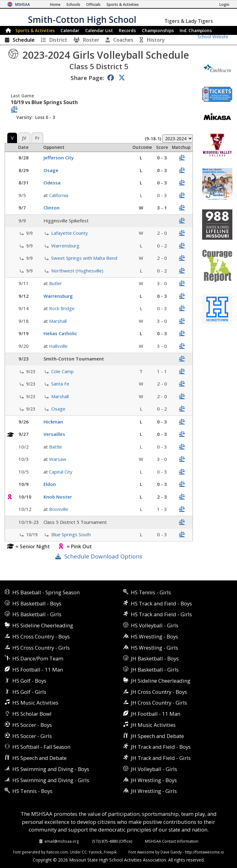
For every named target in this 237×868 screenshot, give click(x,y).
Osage (51, 170)
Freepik (110, 852)
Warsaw (58, 459)
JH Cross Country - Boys (159, 692)
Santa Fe (60, 384)
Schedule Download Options (103, 556)
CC (84, 852)
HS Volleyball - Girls (155, 625)
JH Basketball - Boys (155, 658)
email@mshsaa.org (62, 841)
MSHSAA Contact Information (172, 841)
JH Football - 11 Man (156, 714)
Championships (158, 30)
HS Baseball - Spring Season (46, 592)
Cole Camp (62, 371)
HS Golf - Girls (29, 692)
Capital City (61, 472)
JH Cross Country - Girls (159, 703)
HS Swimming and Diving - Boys (51, 769)
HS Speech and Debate (39, 758)
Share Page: (87, 78)
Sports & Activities (35, 30)
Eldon (50, 484)
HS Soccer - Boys (32, 725)
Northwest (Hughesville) (77, 271)
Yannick (95, 852)
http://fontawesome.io (204, 852)
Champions (196, 30)
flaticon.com (57, 852)
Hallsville (58, 346)
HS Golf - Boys (29, 681)
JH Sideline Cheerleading (161, 681)
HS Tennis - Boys (32, 791)
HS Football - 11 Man (38, 670)
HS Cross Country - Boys (41, 636)
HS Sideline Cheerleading (43, 625)
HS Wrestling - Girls (154, 648)
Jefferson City (59, 158)
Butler (56, 283)
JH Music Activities (153, 725)
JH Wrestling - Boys (154, 780)
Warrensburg (65, 246)
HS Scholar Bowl (32, 714)
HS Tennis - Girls (151, 592)
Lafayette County (70, 233)
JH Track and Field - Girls (161, 758)
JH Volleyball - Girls (154, 769)
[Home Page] (55, 4)
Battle (56, 447)
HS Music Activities (35, 703)
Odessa (52, 183)
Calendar (70, 30)
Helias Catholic (60, 333)
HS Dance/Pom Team (38, 658)
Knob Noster (58, 497)
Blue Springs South (71, 534)
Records (127, 30)
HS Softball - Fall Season (41, 747)
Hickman (53, 422)
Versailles (54, 434)
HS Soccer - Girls (32, 736)
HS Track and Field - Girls (161, 614)
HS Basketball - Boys (37, 603)
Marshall (58, 321)
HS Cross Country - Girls (41, 648)
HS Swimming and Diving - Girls (51, 780)
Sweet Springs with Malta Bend (84, 258)
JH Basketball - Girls (155, 670)
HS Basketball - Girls (37, 614)
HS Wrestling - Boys (154, 636)
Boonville (59, 509)
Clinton (52, 208)
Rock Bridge (62, 308)
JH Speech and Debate (157, 736)
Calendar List (99, 30)
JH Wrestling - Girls (154, 791)
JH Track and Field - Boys (161, 747)
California (59, 195)
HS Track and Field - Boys (161, 603)
